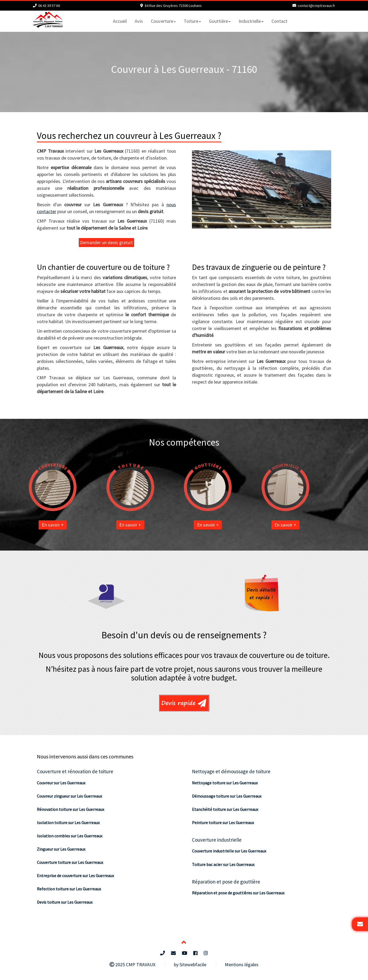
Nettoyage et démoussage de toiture (231, 771)
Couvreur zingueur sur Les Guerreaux (69, 796)
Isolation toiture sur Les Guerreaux (68, 823)
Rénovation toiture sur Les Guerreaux (71, 809)
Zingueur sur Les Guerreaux (61, 849)
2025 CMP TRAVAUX (132, 964)
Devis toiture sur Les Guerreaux (65, 902)
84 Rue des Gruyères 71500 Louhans (173, 6)
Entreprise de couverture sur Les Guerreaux (75, 876)
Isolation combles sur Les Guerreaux (70, 836)
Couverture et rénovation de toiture (75, 771)
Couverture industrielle (217, 840)
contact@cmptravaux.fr (316, 6)
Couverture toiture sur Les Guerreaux (70, 862)
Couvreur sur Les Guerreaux (61, 783)
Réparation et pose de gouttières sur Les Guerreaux (238, 893)
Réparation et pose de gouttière (226, 882)
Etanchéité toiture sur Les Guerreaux (225, 809)
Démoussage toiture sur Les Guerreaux (227, 796)
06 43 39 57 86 (49, 6)
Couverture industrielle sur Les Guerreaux (229, 851)
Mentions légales (242, 964)
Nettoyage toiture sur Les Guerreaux (225, 783)
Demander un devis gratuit (106, 242)
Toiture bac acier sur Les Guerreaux (223, 864)
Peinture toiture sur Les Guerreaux (223, 823)
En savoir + (29, 525)
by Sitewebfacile (190, 964)
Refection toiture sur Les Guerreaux (69, 889)
